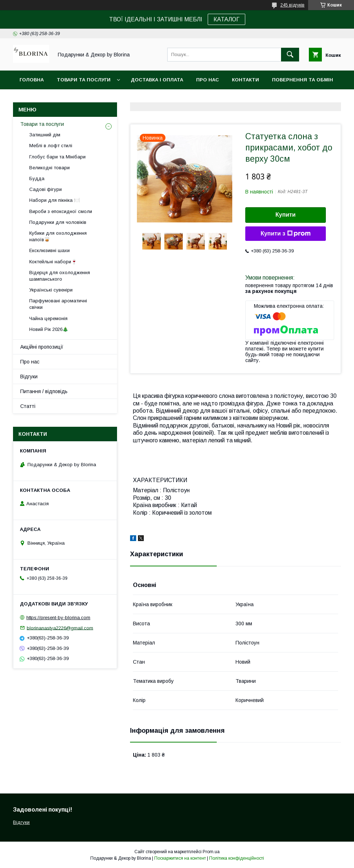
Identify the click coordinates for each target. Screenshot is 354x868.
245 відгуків (292, 5)
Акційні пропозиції (42, 347)
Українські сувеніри (51, 290)
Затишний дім (45, 135)
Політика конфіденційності (237, 858)
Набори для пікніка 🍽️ (55, 200)
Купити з (285, 234)
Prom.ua (211, 852)
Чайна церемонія (48, 318)
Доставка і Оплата (157, 80)
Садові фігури (46, 189)
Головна (32, 80)
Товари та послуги (84, 80)
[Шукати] (290, 55)
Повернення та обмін (303, 80)
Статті (28, 406)
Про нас (208, 80)
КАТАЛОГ (226, 19)
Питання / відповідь (44, 391)
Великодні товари (49, 168)
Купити (286, 215)
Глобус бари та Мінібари (57, 157)
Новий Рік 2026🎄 (49, 329)
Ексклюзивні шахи (49, 250)
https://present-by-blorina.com (58, 618)
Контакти (245, 80)
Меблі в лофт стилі (51, 146)
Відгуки (29, 376)
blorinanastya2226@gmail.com (60, 628)
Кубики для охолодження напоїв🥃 (58, 236)
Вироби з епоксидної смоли (61, 211)
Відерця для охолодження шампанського (60, 276)
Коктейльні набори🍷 (53, 262)
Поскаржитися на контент (180, 858)
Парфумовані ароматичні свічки (58, 304)
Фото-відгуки (39, 99)
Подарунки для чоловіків (58, 222)
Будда (37, 178)
